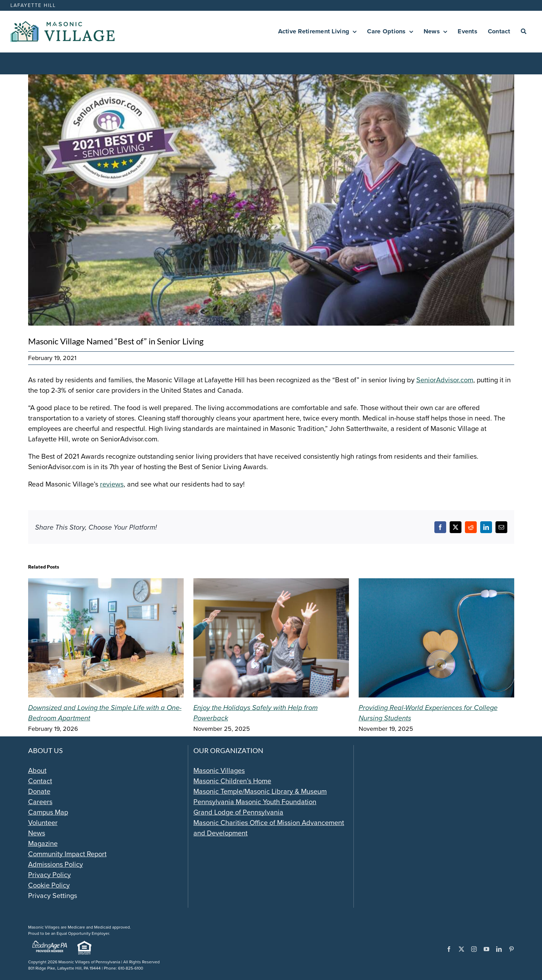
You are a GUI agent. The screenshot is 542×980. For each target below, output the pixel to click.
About (37, 770)
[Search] (524, 31)
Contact (40, 781)
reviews (112, 484)
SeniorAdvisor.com (445, 380)
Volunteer (43, 823)
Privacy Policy (49, 875)
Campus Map (48, 812)
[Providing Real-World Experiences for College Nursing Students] (436, 583)
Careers (40, 802)
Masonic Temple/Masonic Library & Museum (260, 791)
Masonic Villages (219, 770)
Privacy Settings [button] (53, 896)
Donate (39, 791)
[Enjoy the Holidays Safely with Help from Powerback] (271, 583)
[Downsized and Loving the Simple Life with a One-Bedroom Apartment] (106, 583)
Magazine (43, 843)
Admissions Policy (56, 864)
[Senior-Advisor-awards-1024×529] (271, 200)
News (37, 833)
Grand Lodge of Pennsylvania (238, 812)
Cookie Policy (49, 885)
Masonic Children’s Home (232, 781)
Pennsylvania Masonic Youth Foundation (255, 802)
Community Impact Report (67, 854)
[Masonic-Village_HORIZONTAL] (62, 25)
